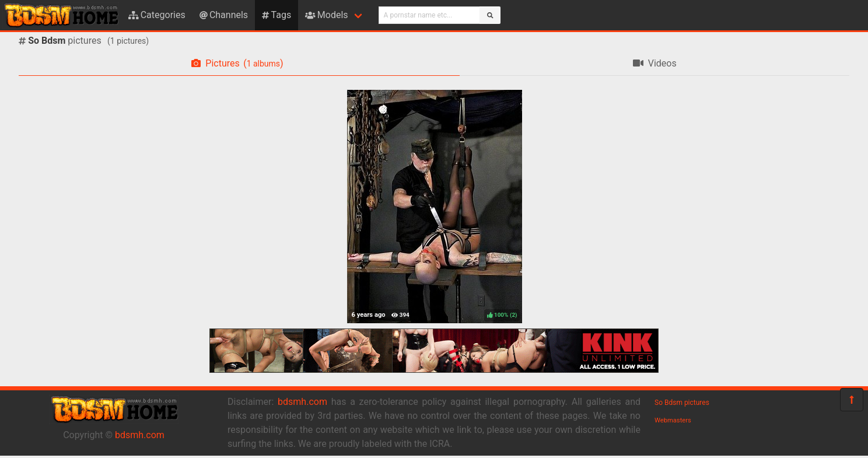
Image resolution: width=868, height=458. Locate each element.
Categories (157, 15)
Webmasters (673, 420)
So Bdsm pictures (682, 403)
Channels (224, 15)
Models (326, 15)
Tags (276, 15)
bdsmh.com (140, 435)
